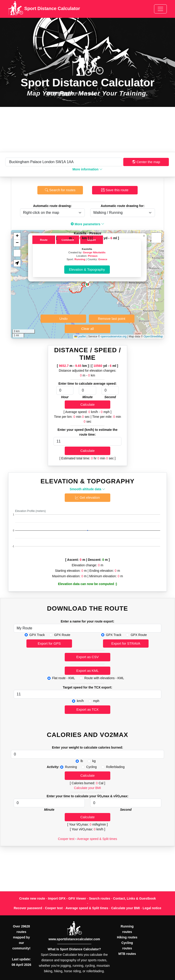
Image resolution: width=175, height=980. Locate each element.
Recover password (28, 908)
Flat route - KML (64, 678)
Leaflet (80, 336)
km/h (80, 701)
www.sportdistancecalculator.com (74, 939)
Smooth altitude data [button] (87, 489)
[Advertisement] (87, 129)
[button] (87, 284)
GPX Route (62, 635)
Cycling (91, 767)
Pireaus (93, 256)
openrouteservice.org (114, 336)
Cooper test (66, 839)
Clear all (87, 329)
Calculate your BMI (87, 788)
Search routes (100, 898)
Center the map (146, 162)
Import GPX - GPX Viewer (67, 898)
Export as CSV (87, 657)
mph (96, 701)
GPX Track (37, 635)
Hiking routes (127, 937)
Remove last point (112, 319)
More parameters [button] (88, 224)
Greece (103, 259)
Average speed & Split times (97, 839)
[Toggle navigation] (160, 9)
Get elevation (87, 497)
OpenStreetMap (153, 336)
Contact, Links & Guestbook (134, 898)
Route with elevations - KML (104, 678)
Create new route (32, 898)
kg (94, 761)
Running (80, 259)
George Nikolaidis (94, 252)
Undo (63, 319)
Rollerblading (115, 767)
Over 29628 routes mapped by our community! (21, 937)
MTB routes (127, 954)
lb (82, 761)
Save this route (115, 190)
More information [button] (87, 169)
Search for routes (60, 190)
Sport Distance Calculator (44, 9)
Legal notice (152, 908)
